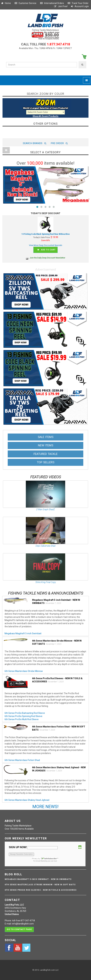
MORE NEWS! (45, 807)
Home (6, 3)
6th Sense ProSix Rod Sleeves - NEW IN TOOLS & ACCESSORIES (41, 890)
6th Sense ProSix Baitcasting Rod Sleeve (25, 713)
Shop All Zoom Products (45, 116)
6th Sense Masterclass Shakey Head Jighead (27, 800)
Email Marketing (42, 861)
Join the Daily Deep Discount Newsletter (46, 258)
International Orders (52, 3)
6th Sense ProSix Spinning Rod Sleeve (23, 716)
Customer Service (25, 3)
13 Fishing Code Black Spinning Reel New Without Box (45, 234)
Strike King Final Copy (46, 582)
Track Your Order (78, 3)
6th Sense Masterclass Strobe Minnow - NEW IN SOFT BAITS (40, 885)
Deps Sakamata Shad (45, 546)
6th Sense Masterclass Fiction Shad (22, 760)
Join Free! (61, 6)
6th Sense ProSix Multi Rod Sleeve (22, 719)
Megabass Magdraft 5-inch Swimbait (23, 633)
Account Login (80, 6)
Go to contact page (19, 929)
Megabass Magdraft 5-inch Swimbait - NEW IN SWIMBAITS (38, 879)
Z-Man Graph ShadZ (45, 509)
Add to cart (46, 250)
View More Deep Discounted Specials (46, 245)
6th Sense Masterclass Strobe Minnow (24, 671)
